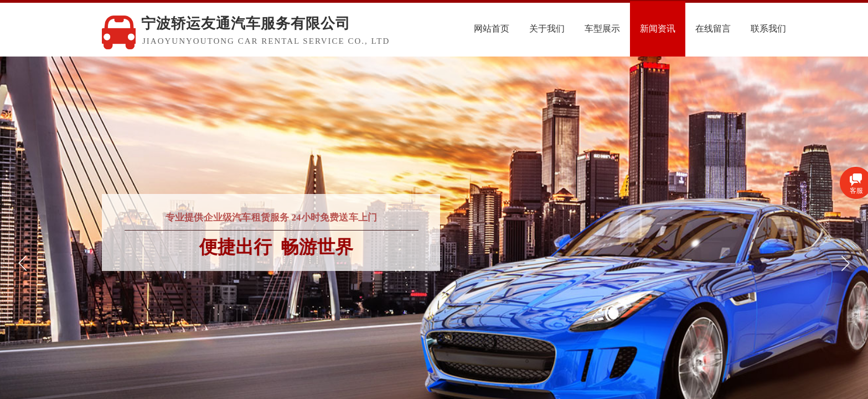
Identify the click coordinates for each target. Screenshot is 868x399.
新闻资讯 (688, 29)
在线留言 (743, 29)
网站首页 (521, 29)
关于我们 (577, 29)
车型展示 (632, 29)
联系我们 (798, 29)
